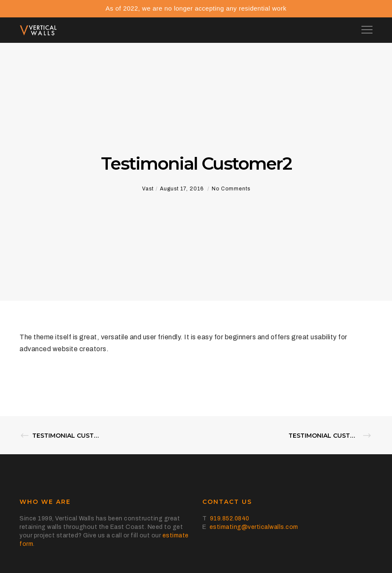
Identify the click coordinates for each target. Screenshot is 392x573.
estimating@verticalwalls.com (254, 527)
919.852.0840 (230, 518)
